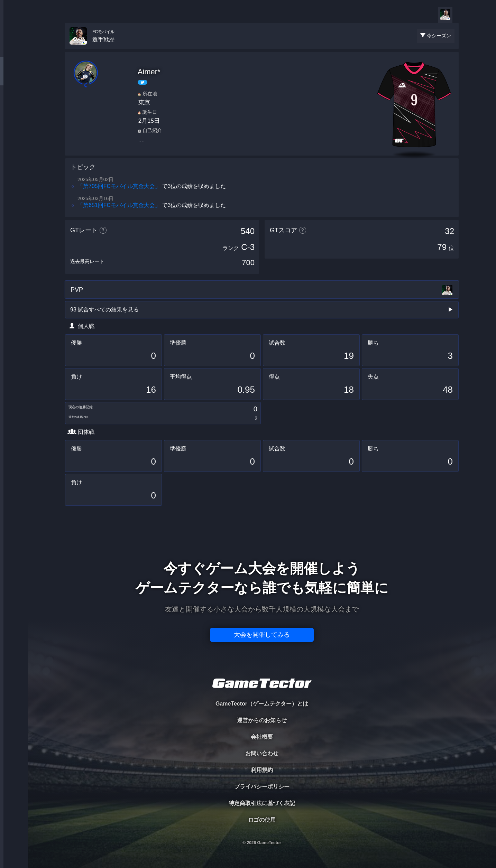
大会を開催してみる (262, 635)
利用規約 (262, 770)
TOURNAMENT (14, 49)
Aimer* (149, 72)
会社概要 (262, 737)
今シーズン (439, 36)
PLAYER (14, 77)
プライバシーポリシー (262, 787)
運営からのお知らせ (262, 720)
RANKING (14, 134)
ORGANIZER (14, 106)
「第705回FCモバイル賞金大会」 (119, 186)
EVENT (14, 162)
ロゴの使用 (262, 820)
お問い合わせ (262, 753)
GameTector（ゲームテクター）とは (262, 704)
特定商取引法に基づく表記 (262, 803)
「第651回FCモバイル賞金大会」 (119, 205)
